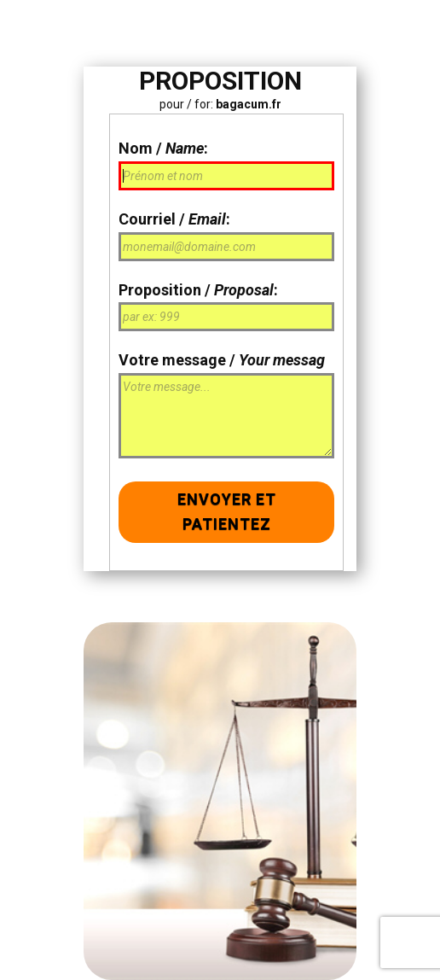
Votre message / (222, 360)
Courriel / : (174, 219)
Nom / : (163, 148)
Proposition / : (198, 290)
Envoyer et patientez (227, 511)
